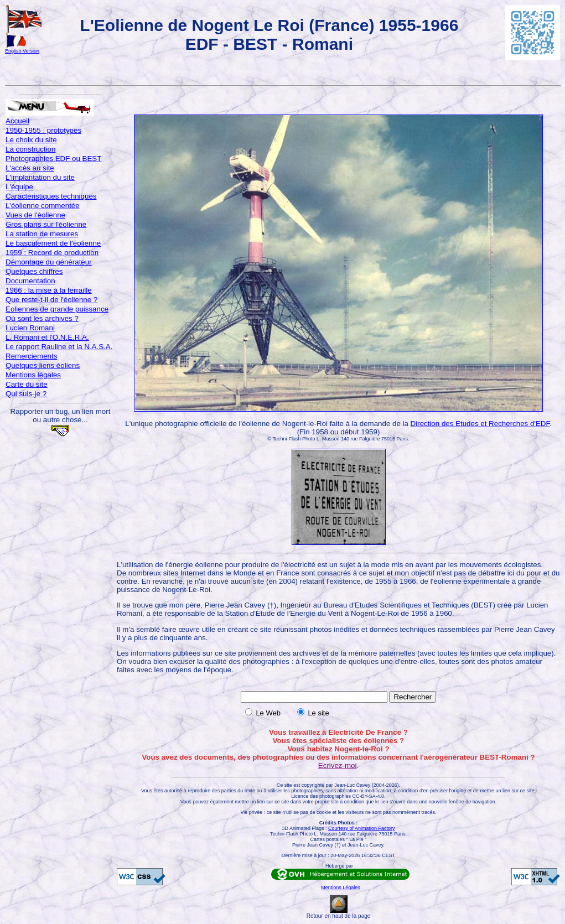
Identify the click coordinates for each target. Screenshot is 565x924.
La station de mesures (42, 234)
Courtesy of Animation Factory (362, 828)
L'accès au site (30, 168)
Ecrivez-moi (338, 765)
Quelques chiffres (34, 271)
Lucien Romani (30, 328)
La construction (30, 149)
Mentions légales (33, 375)
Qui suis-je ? (26, 394)
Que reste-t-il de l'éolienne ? (51, 300)
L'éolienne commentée (43, 206)
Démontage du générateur (49, 262)
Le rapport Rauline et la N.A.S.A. (59, 347)
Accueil (17, 121)
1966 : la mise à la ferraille (49, 290)
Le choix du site (31, 140)
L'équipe (19, 187)
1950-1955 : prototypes (43, 130)
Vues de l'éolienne (35, 215)
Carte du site (27, 384)
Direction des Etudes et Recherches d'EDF (480, 424)
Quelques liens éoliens (43, 365)
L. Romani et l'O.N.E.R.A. (47, 337)
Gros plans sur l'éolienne (46, 224)
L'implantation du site (40, 177)
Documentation (30, 281)
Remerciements (31, 356)
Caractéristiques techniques (51, 196)
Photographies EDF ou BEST (53, 159)
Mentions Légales (341, 887)
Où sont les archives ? (42, 318)
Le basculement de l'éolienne (53, 243)
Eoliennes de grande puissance (57, 309)
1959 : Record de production (52, 253)
